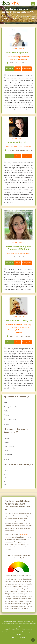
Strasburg (7, 442)
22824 (6, 471)
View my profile (27, 69)
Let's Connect (9, 69)
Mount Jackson (9, 446)
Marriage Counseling (11, 407)
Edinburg (7, 438)
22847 (6, 485)
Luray (6, 450)
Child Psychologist (10, 419)
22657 (6, 474)
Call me (18, 69)
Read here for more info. (19, 637)
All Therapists (8, 403)
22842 (6, 478)
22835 (6, 481)
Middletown (8, 454)
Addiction (7, 411)
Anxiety (6, 415)
